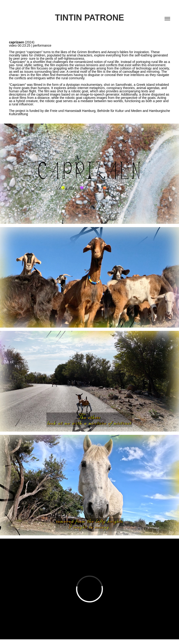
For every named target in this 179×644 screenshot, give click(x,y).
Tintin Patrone (90, 18)
